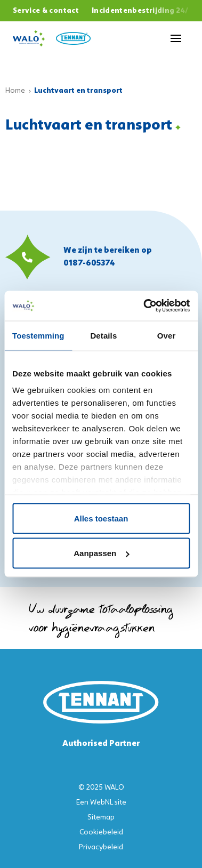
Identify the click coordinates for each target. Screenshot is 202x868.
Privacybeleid (101, 847)
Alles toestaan (101, 518)
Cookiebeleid (101, 833)
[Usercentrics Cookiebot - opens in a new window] (144, 306)
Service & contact (46, 11)
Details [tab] (103, 335)
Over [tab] (167, 335)
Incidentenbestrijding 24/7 (143, 11)
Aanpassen (101, 553)
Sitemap (101, 818)
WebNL (102, 803)
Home (15, 91)
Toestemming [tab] (38, 335)
